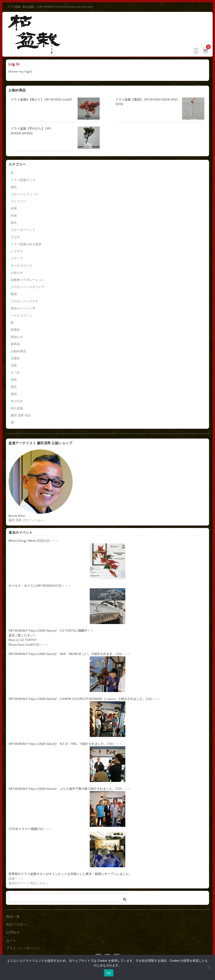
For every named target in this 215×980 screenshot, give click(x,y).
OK (109, 973)
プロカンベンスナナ (25, 301)
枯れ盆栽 (17, 408)
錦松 (14, 187)
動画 (14, 294)
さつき (15, 373)
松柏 (14, 216)
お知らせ (17, 273)
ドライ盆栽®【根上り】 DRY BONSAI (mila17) (41, 100)
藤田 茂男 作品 (21, 415)
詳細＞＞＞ (51, 541)
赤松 (14, 380)
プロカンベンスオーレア (28, 287)
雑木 (14, 223)
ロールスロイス (21, 266)
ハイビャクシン (21, 316)
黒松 (14, 387)
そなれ (15, 237)
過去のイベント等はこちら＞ (29, 883)
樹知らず (17, 337)
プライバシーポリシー (23, 948)
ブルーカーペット (23, 230)
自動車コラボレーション (28, 280)
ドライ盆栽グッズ (23, 180)
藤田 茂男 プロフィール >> (26, 520)
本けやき (17, 401)
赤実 (14, 209)
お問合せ (13, 932)
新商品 (15, 344)
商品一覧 (13, 917)
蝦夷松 (15, 330)
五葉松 (15, 358)
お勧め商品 (18, 351)
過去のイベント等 (23, 308)
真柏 (14, 394)
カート (11, 941)
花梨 (14, 366)
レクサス (17, 251)
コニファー (18, 201)
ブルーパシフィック (25, 194)
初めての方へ (16, 925)
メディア (17, 258)
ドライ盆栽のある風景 (26, 244)
